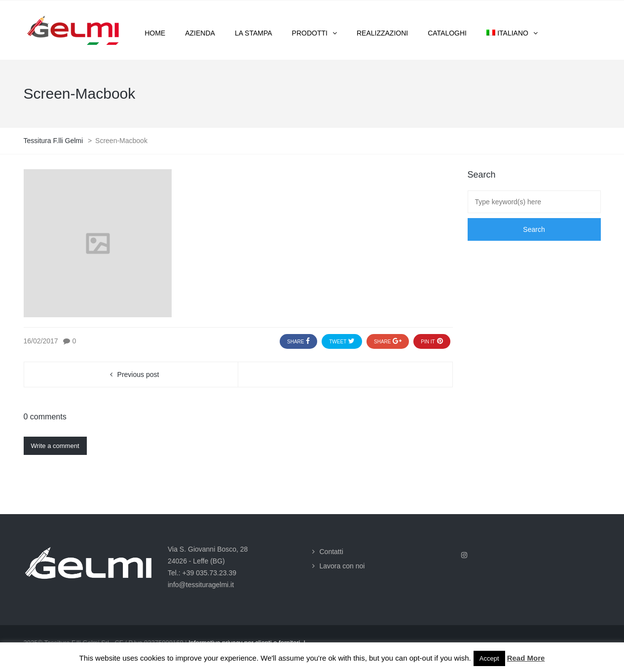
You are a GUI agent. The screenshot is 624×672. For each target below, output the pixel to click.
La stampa (254, 33)
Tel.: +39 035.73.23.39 (202, 573)
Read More (526, 658)
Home (155, 33)
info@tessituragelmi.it (201, 585)
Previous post (138, 374)
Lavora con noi (342, 566)
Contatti (331, 552)
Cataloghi (447, 33)
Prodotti (310, 33)
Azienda (200, 33)
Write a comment (55, 446)
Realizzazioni (382, 33)
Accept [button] (489, 658)
